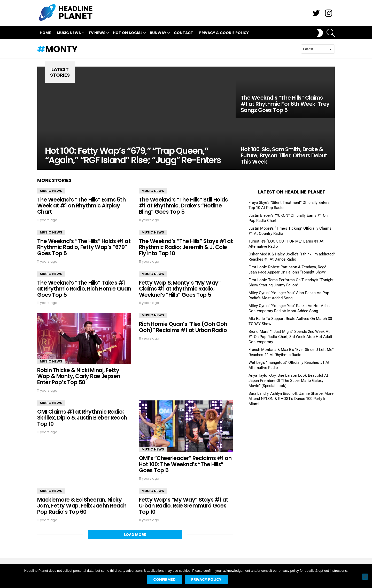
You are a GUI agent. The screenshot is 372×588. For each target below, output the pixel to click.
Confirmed (164, 579)
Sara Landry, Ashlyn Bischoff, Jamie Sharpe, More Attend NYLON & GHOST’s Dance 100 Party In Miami (291, 399)
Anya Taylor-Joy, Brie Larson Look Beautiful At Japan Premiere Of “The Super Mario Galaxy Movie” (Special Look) (288, 381)
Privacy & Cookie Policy (224, 33)
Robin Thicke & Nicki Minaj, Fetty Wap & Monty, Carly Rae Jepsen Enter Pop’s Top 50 (79, 376)
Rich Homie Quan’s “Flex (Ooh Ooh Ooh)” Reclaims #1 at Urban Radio (183, 327)
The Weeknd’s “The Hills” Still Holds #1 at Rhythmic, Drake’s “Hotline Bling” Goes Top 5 (183, 206)
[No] (365, 577)
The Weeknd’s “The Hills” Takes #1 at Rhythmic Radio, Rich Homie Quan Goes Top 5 (84, 289)
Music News (69, 33)
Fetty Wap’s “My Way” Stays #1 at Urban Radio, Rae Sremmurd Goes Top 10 (184, 506)
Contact (184, 33)
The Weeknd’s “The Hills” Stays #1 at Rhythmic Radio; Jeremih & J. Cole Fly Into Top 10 (186, 247)
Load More (135, 535)
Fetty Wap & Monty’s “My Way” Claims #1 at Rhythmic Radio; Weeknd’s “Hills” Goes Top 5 (180, 289)
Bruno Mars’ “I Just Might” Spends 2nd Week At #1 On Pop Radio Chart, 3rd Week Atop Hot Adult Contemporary (290, 337)
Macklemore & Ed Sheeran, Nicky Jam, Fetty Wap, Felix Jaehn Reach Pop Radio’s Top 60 (82, 506)
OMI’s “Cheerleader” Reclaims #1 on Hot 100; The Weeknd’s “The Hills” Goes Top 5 (185, 464)
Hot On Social (128, 33)
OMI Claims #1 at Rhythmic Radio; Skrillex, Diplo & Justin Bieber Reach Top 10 (82, 418)
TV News (97, 33)
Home (45, 33)
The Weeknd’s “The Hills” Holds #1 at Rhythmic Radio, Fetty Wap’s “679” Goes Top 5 (84, 247)
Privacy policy (206, 579)
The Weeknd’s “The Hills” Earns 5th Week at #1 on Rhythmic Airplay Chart (81, 206)
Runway (158, 33)
